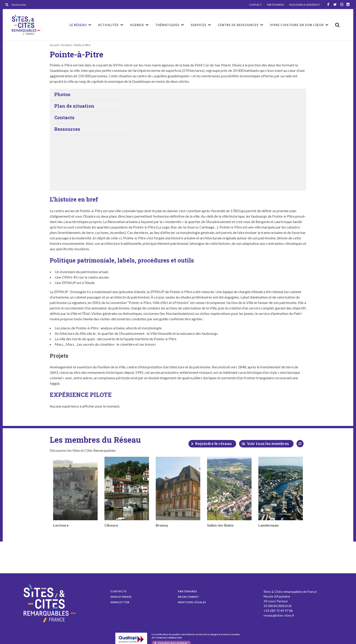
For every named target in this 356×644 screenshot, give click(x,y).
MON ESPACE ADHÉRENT (305, 5)
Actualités (108, 25)
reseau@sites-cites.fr (279, 615)
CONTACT (256, 5)
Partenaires (188, 591)
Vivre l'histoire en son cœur (297, 25)
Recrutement (189, 597)
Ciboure (127, 492)
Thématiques (167, 25)
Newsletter (120, 602)
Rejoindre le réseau (214, 444)
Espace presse (121, 597)
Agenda (137, 25)
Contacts (119, 591)
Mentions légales (192, 602)
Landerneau (281, 492)
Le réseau (78, 25)
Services (199, 25)
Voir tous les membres (268, 444)
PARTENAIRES (276, 5)
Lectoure (75, 492)
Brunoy (178, 492)
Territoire (66, 45)
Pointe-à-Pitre (26, 25)
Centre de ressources (238, 25)
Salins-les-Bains (229, 492)
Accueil (54, 45)
